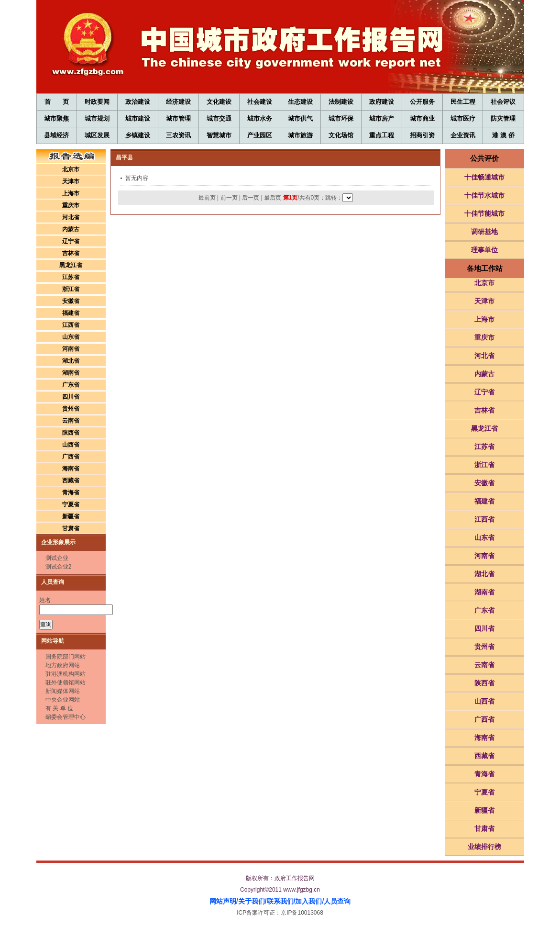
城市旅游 (300, 135)
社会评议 (503, 102)
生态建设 (300, 102)
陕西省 (71, 433)
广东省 (71, 385)
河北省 (71, 217)
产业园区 (260, 135)
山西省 (71, 445)
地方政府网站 (63, 665)
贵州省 (71, 409)
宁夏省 (71, 504)
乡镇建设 (138, 135)
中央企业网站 (63, 700)
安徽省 (71, 301)
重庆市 (71, 205)
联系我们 (280, 901)
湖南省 (71, 373)
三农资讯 (178, 135)
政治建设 (138, 102)
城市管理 (178, 118)
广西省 (71, 457)
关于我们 (252, 901)
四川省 (71, 397)
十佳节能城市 (484, 213)
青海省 (71, 492)
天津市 (71, 181)
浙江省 (71, 289)
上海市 (71, 193)
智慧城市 (219, 135)
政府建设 (382, 102)
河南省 (71, 349)
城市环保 (341, 118)
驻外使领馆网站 (66, 682)
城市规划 (97, 118)
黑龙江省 (71, 265)
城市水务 (260, 118)
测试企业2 (59, 567)
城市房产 (382, 118)
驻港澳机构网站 (66, 674)
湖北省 (71, 361)
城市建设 (138, 118)
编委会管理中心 (66, 717)
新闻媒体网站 (63, 691)
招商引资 (422, 135)
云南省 (71, 421)
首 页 (57, 102)
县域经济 (56, 135)
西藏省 (71, 481)
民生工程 (463, 102)
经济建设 (178, 102)
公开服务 (422, 102)
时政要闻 (97, 102)
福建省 (71, 313)
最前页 (207, 198)
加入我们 (308, 901)
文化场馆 (341, 135)
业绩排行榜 (484, 847)
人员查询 (337, 901)
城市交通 (219, 118)
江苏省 (71, 277)
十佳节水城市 (484, 195)
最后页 (273, 198)
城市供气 (300, 118)
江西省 (71, 325)
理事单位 (484, 250)
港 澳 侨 (503, 135)
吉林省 (71, 253)
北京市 (71, 169)
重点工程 (382, 135)
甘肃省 (71, 528)
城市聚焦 (56, 118)
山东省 (71, 337)
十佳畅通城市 (484, 177)
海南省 (71, 469)
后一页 (251, 198)
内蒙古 (71, 229)
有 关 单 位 (59, 708)
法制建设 (341, 102)
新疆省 (71, 516)
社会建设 (260, 102)
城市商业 (422, 118)
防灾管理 (503, 118)
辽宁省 (71, 241)
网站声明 (223, 901)
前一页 (229, 198)
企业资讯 (463, 135)
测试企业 (57, 558)
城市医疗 (463, 118)
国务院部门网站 (66, 657)
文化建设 (219, 102)
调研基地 (484, 232)
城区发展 (97, 135)
